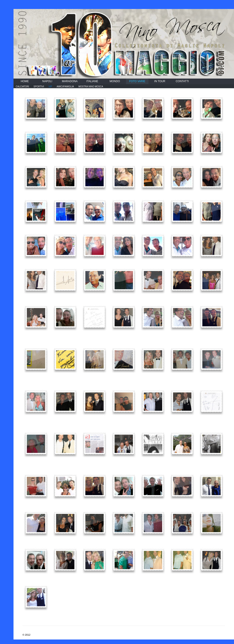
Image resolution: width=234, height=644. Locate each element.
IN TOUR (160, 81)
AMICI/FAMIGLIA (65, 87)
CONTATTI (182, 81)
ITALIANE (92, 81)
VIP (50, 87)
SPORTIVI (39, 87)
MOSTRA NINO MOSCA (91, 87)
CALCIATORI (22, 87)
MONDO (115, 81)
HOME (25, 81)
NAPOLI (47, 81)
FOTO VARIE (137, 81)
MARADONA (70, 81)
